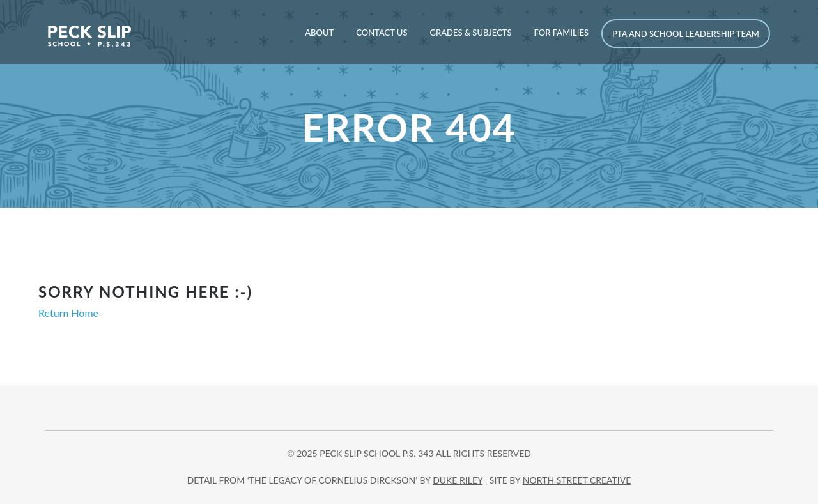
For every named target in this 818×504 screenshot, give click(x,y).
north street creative (577, 480)
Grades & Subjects (470, 33)
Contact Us (382, 33)
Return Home (68, 313)
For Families (561, 33)
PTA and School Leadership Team (686, 34)
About (319, 33)
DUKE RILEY (458, 480)
